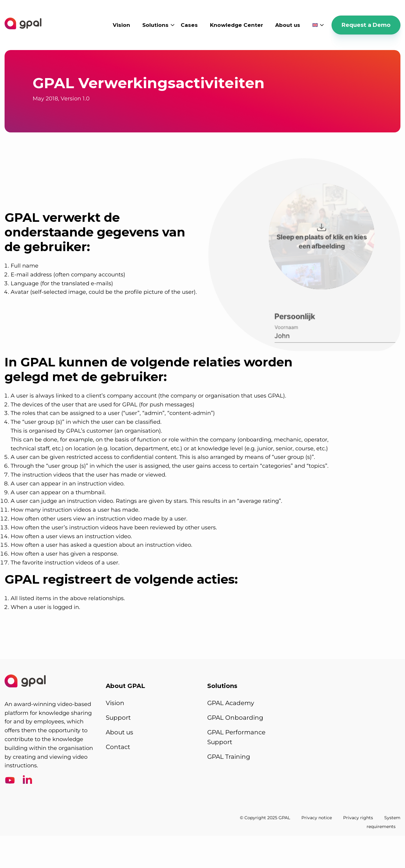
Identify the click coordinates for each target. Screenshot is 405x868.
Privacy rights (358, 817)
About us (288, 25)
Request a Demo (366, 25)
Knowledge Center (236, 25)
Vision (121, 25)
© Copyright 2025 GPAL (265, 817)
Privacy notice (317, 817)
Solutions (155, 25)
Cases (189, 25)
